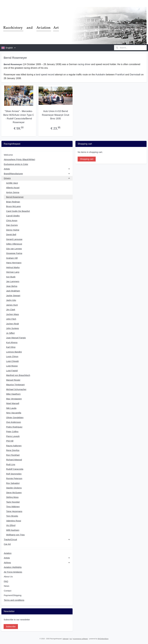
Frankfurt (120, 75)
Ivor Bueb (11, 277)
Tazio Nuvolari (13, 502)
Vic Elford (11, 525)
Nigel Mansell (13, 403)
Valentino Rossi (14, 521)
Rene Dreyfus (13, 450)
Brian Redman (13, 202)
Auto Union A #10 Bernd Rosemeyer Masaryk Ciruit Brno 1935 (55, 115)
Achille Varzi (12, 183)
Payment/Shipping (13, 595)
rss (71, 639)
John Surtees (12, 328)
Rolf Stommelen (14, 474)
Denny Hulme (13, 230)
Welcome (8, 155)
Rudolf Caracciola (15, 469)
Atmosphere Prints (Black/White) (19, 159)
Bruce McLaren (13, 206)
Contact (8, 591)
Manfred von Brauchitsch (18, 375)
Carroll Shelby (13, 216)
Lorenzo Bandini (14, 352)
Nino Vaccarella (14, 413)
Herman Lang (13, 272)
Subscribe (11, 626)
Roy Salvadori (13, 483)
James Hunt (12, 305)
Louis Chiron (12, 356)
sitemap (66, 639)
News (7, 586)
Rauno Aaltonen (14, 446)
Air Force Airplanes (13, 572)
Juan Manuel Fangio (16, 338)
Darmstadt (135, 75)
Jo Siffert (10, 333)
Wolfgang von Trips (15, 535)
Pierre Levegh (13, 436)
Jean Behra (12, 286)
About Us (8, 577)
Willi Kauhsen (13, 530)
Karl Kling (11, 347)
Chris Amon (12, 220)
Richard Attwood (14, 460)
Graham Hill (12, 258)
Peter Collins (12, 431)
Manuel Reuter (13, 380)
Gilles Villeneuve (14, 244)
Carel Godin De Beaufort (18, 211)
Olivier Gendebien (15, 417)
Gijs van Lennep (14, 249)
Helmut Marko (13, 267)
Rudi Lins (11, 464)
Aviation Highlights (13, 567)
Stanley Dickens (14, 488)
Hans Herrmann (14, 263)
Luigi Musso (12, 366)
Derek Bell (11, 234)
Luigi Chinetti (12, 361)
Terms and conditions (14, 600)
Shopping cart (87, 159)
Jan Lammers (13, 281)
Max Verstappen (14, 399)
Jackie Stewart (13, 296)
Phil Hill (10, 441)
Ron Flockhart (13, 455)
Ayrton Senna (13, 192)
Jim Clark (11, 310)
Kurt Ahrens (12, 342)
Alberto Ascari (13, 188)
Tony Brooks (12, 516)
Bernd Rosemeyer (15, 197)
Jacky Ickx (11, 300)
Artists (37, 169)
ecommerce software (81, 639)
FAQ (6, 581)
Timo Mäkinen (13, 507)
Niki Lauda (11, 408)
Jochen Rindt (12, 324)
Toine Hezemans (14, 511)
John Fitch (11, 319)
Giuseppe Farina (14, 253)
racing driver (84, 64)
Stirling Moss (12, 497)
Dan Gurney (12, 225)
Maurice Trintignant (15, 385)
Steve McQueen (14, 493)
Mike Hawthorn (13, 394)
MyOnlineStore (103, 639)
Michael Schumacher (16, 389)
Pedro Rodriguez (14, 427)
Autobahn (100, 75)
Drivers (37, 178)
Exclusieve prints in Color (16, 164)
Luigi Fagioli (12, 371)
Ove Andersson (14, 422)
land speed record (45, 75)
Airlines (37, 563)
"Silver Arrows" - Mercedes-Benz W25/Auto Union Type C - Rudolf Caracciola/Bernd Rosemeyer (19, 117)
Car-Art (7, 544)
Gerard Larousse (14, 239)
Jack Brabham (13, 291)
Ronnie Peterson (14, 478)
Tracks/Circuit (37, 539)
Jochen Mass (12, 314)
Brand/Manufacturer (37, 174)
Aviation (8, 553)
